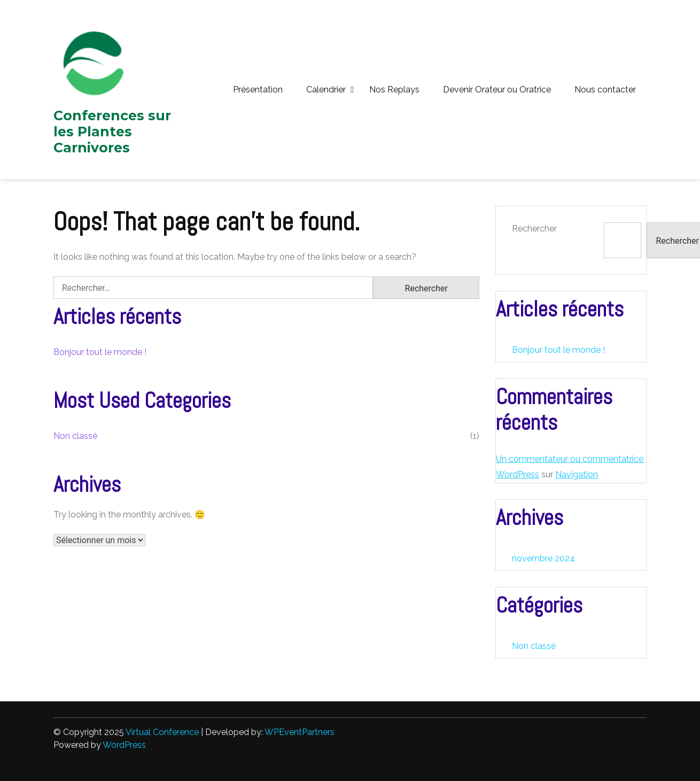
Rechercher (534, 229)
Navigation (577, 474)
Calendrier (326, 90)
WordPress (124, 745)
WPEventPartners (300, 732)
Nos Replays (394, 90)
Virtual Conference (162, 732)
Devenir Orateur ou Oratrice (497, 90)
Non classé (75, 436)
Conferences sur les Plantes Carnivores (112, 132)
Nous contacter (605, 90)
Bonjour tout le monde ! (100, 352)
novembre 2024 (543, 558)
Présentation (258, 90)
